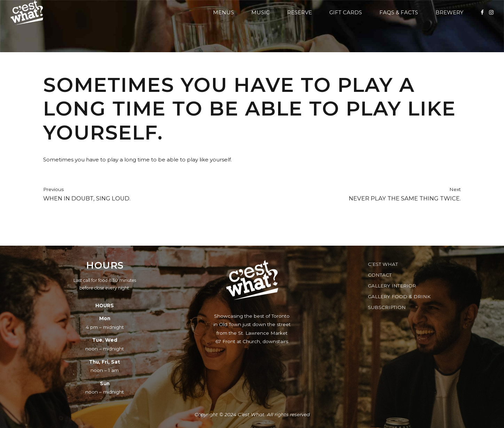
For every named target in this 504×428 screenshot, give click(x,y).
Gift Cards (346, 12)
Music (261, 12)
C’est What (383, 264)
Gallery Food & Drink (399, 296)
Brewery (449, 12)
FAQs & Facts (399, 12)
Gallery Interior (392, 286)
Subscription (387, 307)
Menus (223, 12)
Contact (380, 275)
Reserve (300, 12)
